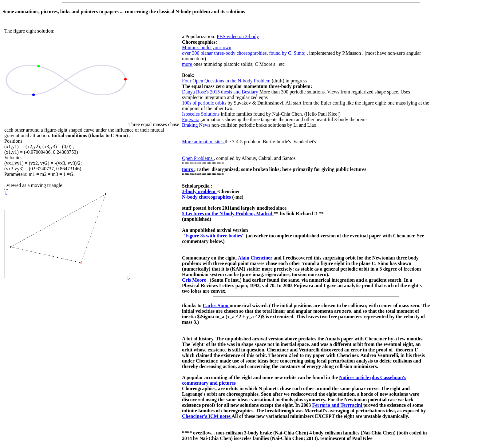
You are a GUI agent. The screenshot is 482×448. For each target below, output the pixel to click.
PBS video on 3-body (238, 36)
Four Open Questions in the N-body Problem (227, 81)
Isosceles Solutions (201, 114)
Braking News (197, 125)
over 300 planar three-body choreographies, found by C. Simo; (244, 53)
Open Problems (198, 158)
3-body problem (199, 191)
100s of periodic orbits (205, 103)
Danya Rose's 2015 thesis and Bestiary (221, 92)
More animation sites (203, 142)
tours (188, 169)
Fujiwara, (192, 119)
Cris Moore (195, 280)
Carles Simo (216, 305)
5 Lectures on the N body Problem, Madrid (228, 214)
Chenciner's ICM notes (207, 416)
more (188, 64)
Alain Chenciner (256, 258)
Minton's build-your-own (207, 48)
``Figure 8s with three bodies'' (213, 236)
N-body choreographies (207, 197)
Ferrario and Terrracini (338, 405)
